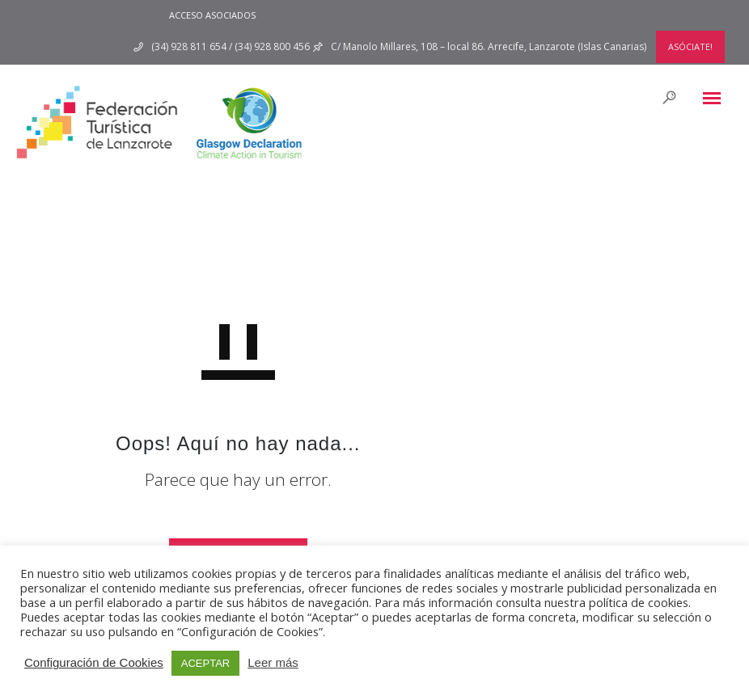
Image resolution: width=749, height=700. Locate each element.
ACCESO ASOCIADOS (212, 15)
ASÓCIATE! (690, 46)
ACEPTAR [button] (205, 663)
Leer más (273, 662)
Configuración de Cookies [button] (94, 662)
